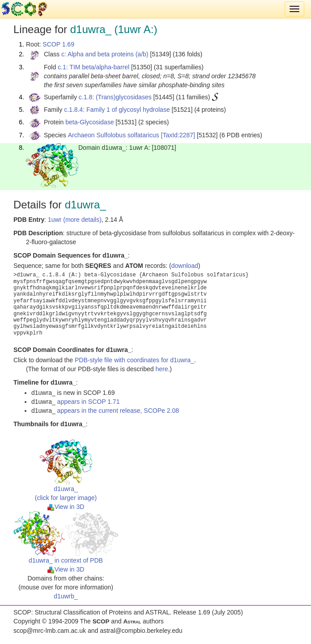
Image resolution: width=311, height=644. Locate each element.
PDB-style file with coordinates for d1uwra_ (134, 360)
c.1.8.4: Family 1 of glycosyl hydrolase (117, 110)
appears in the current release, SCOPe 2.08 (118, 411)
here (162, 369)
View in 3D (66, 507)
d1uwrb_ (66, 596)
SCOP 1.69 (58, 44)
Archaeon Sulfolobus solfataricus (114, 135)
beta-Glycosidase (89, 122)
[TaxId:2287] (178, 135)
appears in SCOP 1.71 (89, 402)
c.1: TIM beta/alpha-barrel (94, 67)
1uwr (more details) (75, 220)
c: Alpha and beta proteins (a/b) (105, 54)
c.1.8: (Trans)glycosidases (115, 97)
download (185, 266)
